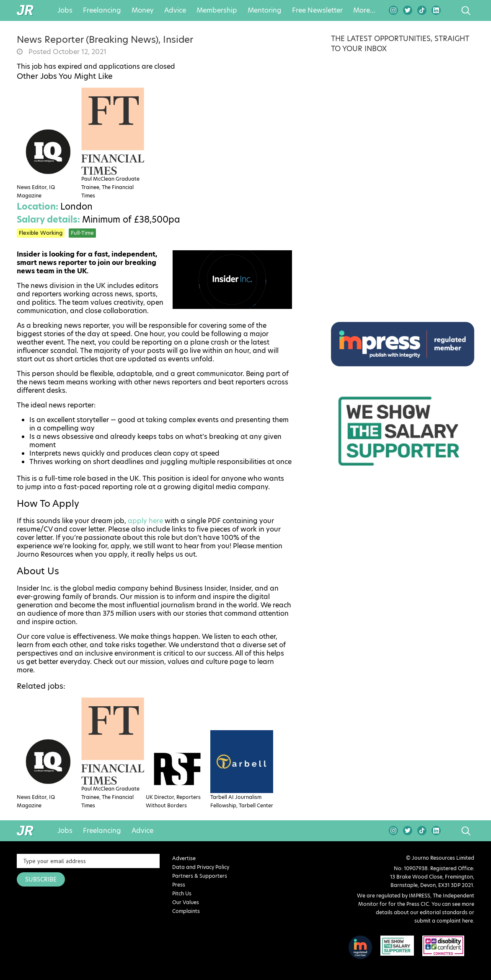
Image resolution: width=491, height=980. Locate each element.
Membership (217, 10)
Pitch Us (182, 893)
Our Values (186, 902)
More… (364, 10)
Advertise (184, 858)
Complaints (186, 911)
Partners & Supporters (200, 876)
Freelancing (102, 10)
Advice (175, 10)
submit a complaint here (444, 921)
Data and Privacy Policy (201, 867)
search (450, 10)
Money (143, 10)
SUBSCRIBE (41, 879)
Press (179, 885)
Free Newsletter (317, 10)
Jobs (65, 10)
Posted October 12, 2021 (67, 52)
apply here (145, 521)
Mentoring (265, 10)
